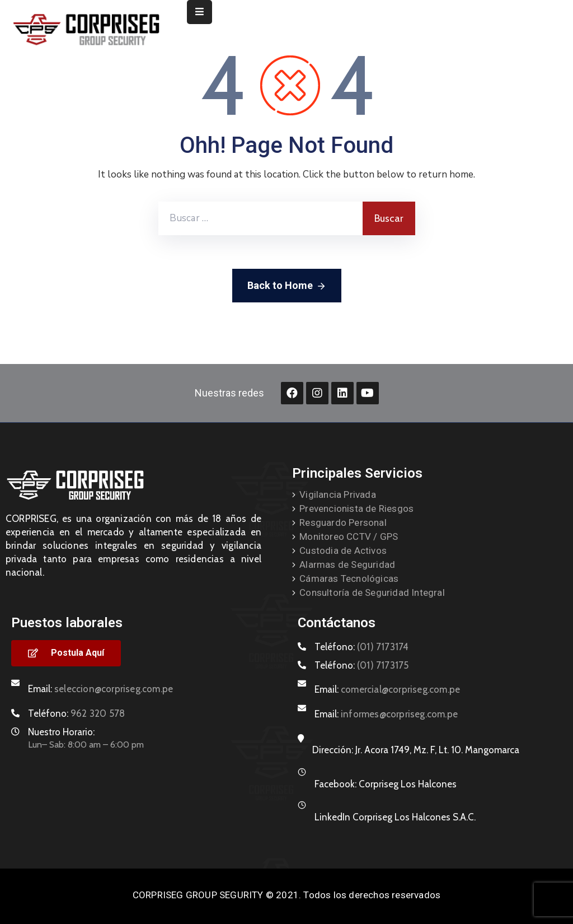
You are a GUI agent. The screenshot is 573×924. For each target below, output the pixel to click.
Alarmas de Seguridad (347, 564)
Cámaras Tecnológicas (349, 578)
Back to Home (287, 286)
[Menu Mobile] (199, 12)
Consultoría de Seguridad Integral (372, 592)
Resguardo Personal (343, 522)
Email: (100, 689)
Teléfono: (76, 713)
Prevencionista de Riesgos (356, 508)
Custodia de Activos (343, 550)
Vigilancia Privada (338, 494)
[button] (66, 653)
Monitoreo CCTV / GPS (349, 536)
